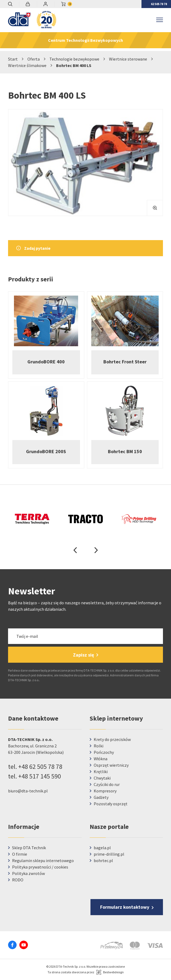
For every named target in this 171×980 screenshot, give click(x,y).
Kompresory (105, 791)
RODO (18, 880)
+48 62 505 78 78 (40, 767)
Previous (75, 550)
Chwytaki (102, 778)
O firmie (20, 854)
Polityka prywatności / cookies (40, 867)
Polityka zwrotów (28, 873)
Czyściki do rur (107, 784)
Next (96, 550)
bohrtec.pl (103, 860)
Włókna (101, 759)
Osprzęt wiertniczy (111, 765)
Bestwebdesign (113, 972)
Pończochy (104, 752)
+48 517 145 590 (40, 776)
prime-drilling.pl (109, 854)
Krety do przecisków (112, 739)
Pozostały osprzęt (111, 804)
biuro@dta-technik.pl (28, 791)
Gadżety (101, 797)
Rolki (99, 746)
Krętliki (101, 772)
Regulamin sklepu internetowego (43, 860)
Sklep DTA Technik (29, 848)
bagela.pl (102, 848)
